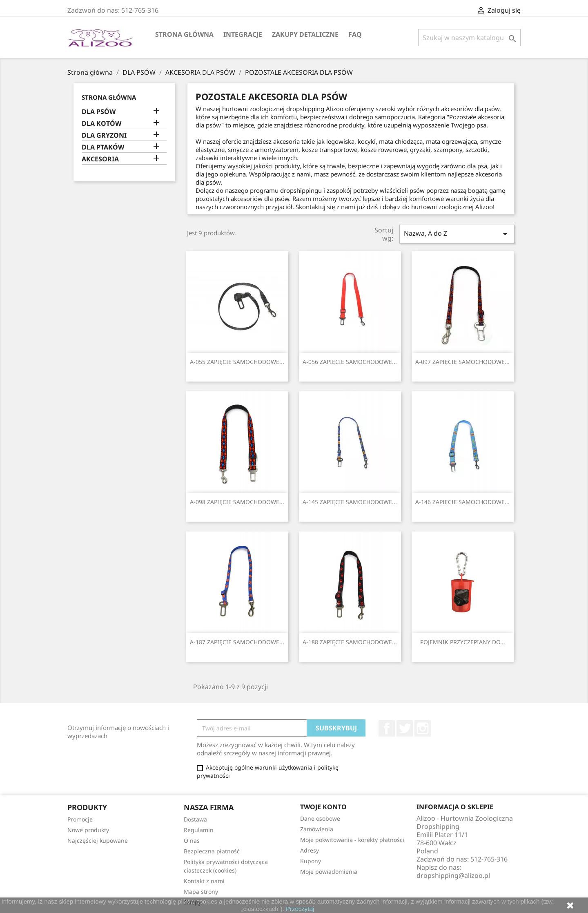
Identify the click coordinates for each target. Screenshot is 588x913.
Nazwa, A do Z (457, 234)
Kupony (311, 861)
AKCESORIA (100, 159)
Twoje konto (323, 807)
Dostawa (195, 819)
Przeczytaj (300, 909)
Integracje (243, 34)
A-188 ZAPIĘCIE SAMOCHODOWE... (350, 642)
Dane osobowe (320, 818)
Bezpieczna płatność (212, 851)
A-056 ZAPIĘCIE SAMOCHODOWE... (350, 362)
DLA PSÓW (99, 112)
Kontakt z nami (204, 881)
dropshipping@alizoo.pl (453, 875)
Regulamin (199, 830)
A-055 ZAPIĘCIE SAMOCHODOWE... (237, 362)
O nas (192, 840)
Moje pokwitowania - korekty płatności (352, 840)
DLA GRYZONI (104, 135)
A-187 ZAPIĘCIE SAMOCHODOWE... (237, 642)
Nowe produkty (88, 830)
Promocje (80, 819)
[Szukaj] (469, 38)
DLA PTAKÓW (103, 147)
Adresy (310, 850)
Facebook (387, 728)
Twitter (405, 728)
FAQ (355, 34)
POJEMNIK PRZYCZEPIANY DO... (463, 642)
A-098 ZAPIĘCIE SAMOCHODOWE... (237, 502)
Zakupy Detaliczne (305, 34)
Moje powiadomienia (329, 872)
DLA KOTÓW (101, 124)
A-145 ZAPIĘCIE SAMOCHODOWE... (350, 502)
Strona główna (184, 34)
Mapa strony (201, 892)
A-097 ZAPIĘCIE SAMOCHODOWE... (462, 362)
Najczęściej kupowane (98, 840)
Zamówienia (317, 829)
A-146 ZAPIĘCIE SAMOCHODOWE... (462, 502)
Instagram (423, 728)
